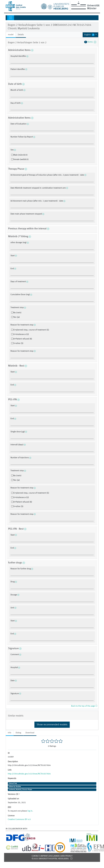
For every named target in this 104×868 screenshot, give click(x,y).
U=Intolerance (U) (21, 334)
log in (30, 811)
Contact (35, 856)
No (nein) (17, 313)
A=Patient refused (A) (23, 339)
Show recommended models (52, 725)
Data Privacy (66, 856)
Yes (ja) (17, 317)
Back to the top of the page (84, 706)
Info (10, 733)
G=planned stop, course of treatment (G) (31, 330)
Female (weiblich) (21, 159)
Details (21, 35)
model (11, 35)
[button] (91, 35)
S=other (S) (18, 343)
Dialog (18, 733)
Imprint (44, 856)
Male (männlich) (20, 155)
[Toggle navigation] (11, 18)
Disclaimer (54, 856)
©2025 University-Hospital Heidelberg (50, 859)
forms (90, 42)
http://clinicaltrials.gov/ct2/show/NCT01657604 (29, 774)
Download (30, 733)
